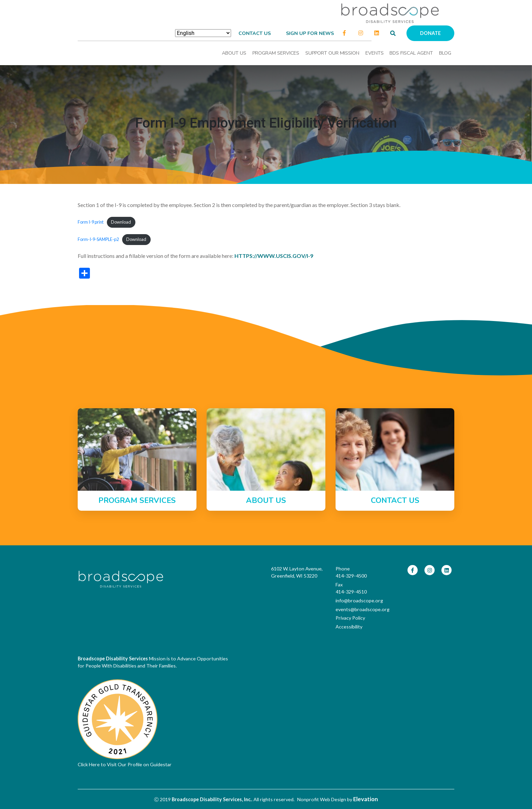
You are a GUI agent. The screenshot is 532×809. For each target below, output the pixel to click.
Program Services (276, 53)
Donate (430, 33)
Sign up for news (310, 33)
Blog (445, 53)
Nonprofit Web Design (322, 799)
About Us (234, 53)
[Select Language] (203, 33)
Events (375, 53)
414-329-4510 (351, 592)
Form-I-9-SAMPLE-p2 (98, 239)
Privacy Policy (350, 618)
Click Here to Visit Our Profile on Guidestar (125, 764)
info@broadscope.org (359, 600)
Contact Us (255, 33)
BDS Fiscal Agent (411, 53)
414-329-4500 (351, 576)
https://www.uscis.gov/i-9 (274, 256)
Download (121, 222)
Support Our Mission (332, 53)
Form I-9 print (91, 222)
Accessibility (349, 627)
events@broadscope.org (363, 609)
